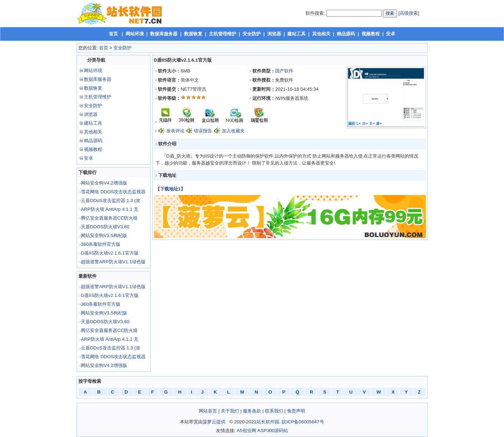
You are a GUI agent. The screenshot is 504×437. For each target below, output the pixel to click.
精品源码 (346, 34)
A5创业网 (246, 431)
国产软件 (284, 71)
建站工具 (296, 34)
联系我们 (274, 411)
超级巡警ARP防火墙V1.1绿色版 (113, 262)
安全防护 (252, 34)
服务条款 (252, 411)
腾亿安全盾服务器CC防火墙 (109, 218)
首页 (113, 34)
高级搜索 (409, 13)
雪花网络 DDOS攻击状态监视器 (113, 192)
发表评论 (175, 131)
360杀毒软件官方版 (101, 244)
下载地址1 (170, 189)
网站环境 (135, 34)
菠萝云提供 (214, 422)
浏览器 (274, 34)
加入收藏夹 (233, 131)
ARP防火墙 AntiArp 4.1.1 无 (110, 209)
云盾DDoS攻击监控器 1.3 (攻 (111, 200)
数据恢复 (193, 34)
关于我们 (230, 411)
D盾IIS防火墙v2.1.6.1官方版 (110, 253)
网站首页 (208, 411)
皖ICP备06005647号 (303, 422)
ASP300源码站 (273, 431)
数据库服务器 (164, 34)
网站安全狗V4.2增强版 (104, 183)
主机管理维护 (223, 34)
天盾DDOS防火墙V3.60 (105, 227)
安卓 (391, 34)
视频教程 (371, 34)
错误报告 (203, 131)
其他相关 (321, 34)
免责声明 (296, 411)
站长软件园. (269, 422)
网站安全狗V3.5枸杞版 (104, 235)
